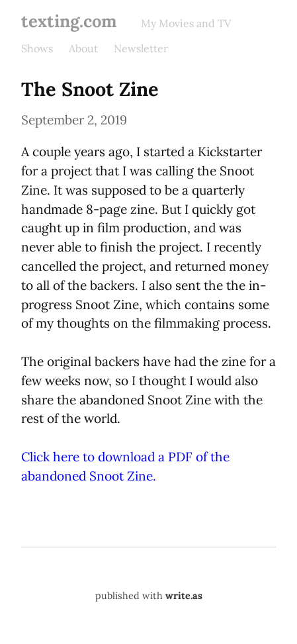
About (83, 48)
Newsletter (141, 48)
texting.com (69, 21)
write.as (184, 596)
